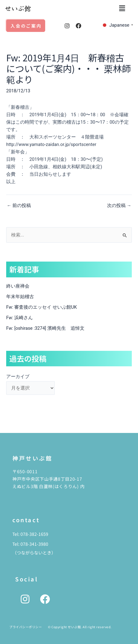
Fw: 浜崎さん (19, 318)
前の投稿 (19, 206)
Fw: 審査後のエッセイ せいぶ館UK (41, 307)
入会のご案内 (26, 26)
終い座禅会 (18, 286)
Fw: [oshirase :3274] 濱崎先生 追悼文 (45, 328)
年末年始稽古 (20, 297)
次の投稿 (119, 206)
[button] (122, 8)
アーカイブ (18, 377)
